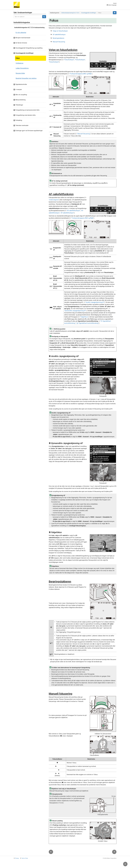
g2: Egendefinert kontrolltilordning (87, 323)
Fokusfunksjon (69, 60)
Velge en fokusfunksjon (60, 31)
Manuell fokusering (59, 42)
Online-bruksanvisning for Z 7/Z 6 (70, 13)
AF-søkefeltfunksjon (59, 35)
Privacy (17, 858)
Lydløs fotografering (22, 68)
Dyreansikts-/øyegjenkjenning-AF (75, 311)
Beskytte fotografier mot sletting (26, 78)
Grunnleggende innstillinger (89, 13)
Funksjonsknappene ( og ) (81, 74)
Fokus (18, 58)
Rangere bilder (20, 73)
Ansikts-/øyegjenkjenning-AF (95, 302)
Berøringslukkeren (58, 38)
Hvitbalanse (19, 63)
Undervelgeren (54, 200)
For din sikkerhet (21, 33)
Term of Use (25, 858)
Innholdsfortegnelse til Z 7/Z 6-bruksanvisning (29, 28)
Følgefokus (84, 317)
